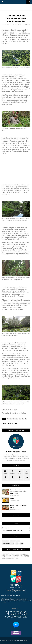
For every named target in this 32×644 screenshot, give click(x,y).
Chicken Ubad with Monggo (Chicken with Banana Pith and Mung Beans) (19, 492)
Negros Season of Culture (9, 25)
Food (17, 543)
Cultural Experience (15, 541)
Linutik (12, 498)
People (21, 543)
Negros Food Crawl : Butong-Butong (19, 507)
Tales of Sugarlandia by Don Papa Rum (16, 531)
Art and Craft (5, 541)
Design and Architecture (8, 543)
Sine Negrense (16, 528)
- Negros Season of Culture (20, 640)
